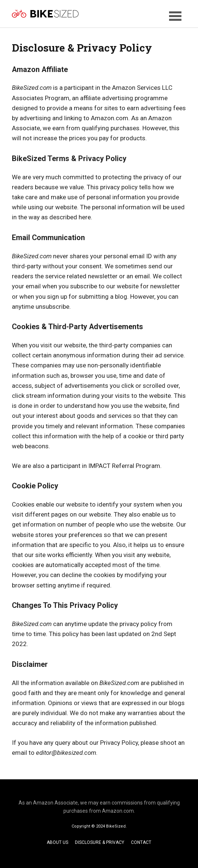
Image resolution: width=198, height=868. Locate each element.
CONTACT (141, 842)
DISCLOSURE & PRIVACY (100, 842)
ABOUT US (57, 842)
